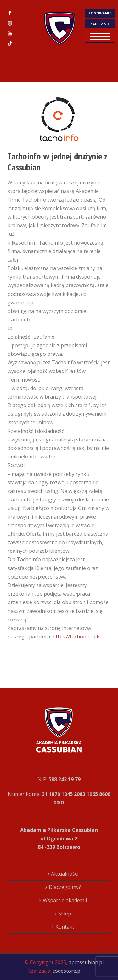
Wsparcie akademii (65, 900)
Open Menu (100, 37)
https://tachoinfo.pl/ (76, 637)
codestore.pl (67, 971)
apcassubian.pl (86, 962)
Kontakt (65, 927)
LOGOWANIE (100, 13)
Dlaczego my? (65, 887)
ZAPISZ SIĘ (100, 24)
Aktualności (65, 874)
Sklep (65, 914)
